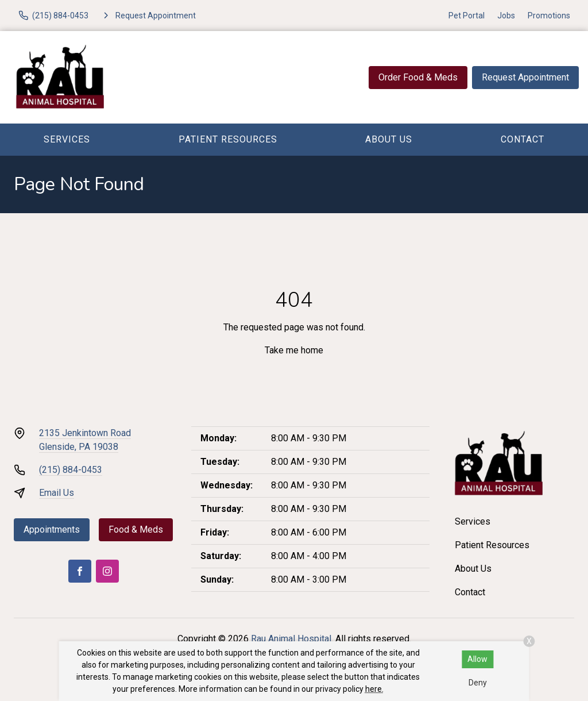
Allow (477, 659)
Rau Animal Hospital (291, 639)
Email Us (57, 493)
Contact (523, 139)
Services (67, 139)
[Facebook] (80, 571)
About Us (389, 139)
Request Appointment (525, 77)
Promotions (549, 16)
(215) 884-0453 (71, 470)
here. (374, 689)
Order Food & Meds (418, 77)
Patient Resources (228, 139)
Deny (478, 683)
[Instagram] (107, 571)
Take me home (294, 350)
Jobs (506, 16)
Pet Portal (467, 16)
